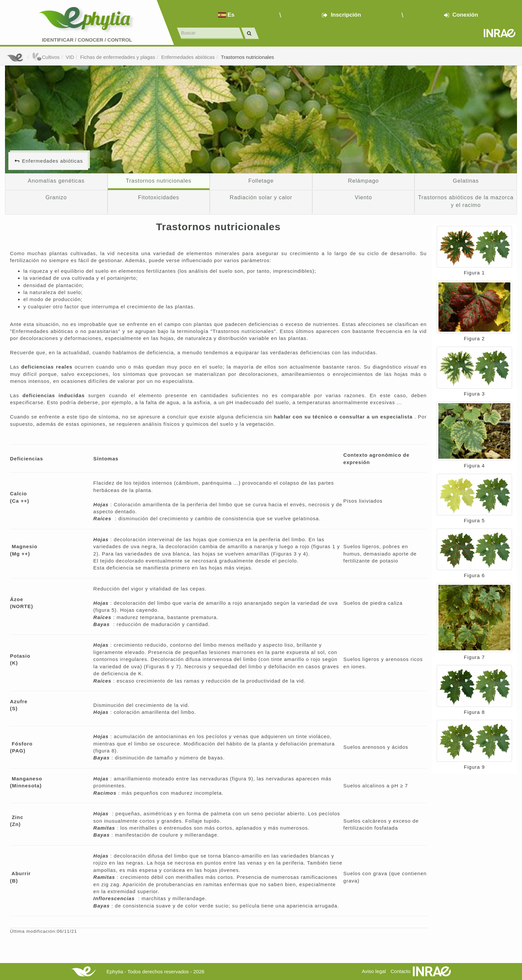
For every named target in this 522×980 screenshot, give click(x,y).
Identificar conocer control (87, 40)
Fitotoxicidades (159, 197)
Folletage (261, 181)
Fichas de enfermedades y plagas (118, 57)
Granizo (56, 197)
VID (70, 57)
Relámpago (363, 181)
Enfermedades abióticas (188, 57)
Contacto (400, 971)
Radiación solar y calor (261, 197)
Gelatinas (466, 181)
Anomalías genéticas (56, 181)
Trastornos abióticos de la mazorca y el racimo (466, 201)
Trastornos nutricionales (248, 57)
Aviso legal (374, 971)
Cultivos (46, 57)
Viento (364, 197)
